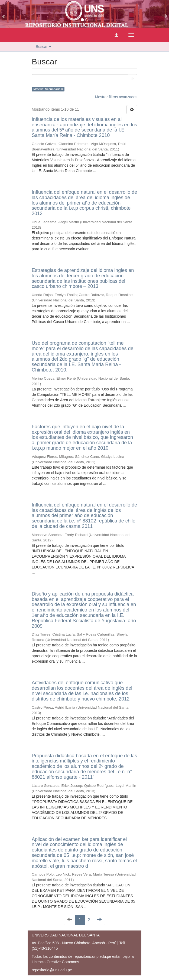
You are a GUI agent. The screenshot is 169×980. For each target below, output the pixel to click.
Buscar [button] (43, 47)
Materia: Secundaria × (48, 89)
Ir (133, 79)
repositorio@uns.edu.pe (52, 970)
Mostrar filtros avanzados (116, 97)
